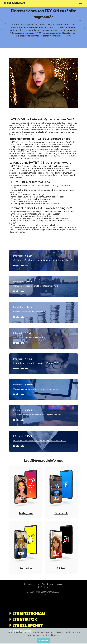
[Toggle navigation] (81, 3)
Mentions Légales (43, 595)
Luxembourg (59, 585)
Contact (37, 585)
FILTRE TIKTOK (23, 620)
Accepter (44, 641)
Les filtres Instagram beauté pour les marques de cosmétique (40, 441)
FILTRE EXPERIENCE (14, 3)
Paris (44, 585)
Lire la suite (21, 266)
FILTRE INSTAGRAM (27, 614)
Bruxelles (50, 585)
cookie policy (54, 635)
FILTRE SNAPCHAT (26, 626)
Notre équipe (28, 585)
